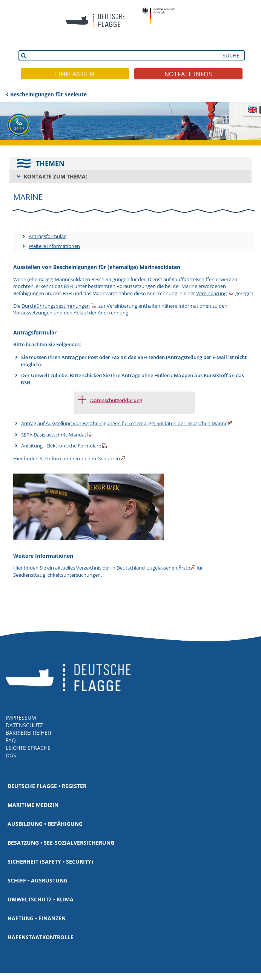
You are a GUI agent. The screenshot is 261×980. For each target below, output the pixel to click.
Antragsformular (47, 236)
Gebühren (109, 458)
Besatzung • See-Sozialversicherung (61, 843)
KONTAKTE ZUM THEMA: (55, 176)
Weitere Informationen (54, 246)
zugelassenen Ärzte (169, 568)
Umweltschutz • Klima (41, 899)
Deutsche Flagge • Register (47, 786)
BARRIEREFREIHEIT (29, 733)
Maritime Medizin (33, 805)
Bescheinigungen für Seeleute (48, 94)
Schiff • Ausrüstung (38, 880)
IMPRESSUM (21, 718)
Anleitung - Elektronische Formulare (61, 446)
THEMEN (50, 163)
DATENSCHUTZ (24, 725)
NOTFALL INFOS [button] (189, 74)
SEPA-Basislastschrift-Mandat (54, 435)
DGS (11, 755)
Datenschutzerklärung (116, 400)
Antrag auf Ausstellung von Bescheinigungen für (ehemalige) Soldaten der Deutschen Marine (124, 423)
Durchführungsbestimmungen (56, 306)
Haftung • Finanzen (37, 918)
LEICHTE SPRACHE (28, 748)
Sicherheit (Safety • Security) (50, 862)
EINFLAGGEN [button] (75, 74)
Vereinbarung (211, 293)
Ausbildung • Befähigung (45, 824)
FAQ (11, 740)
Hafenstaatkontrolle (41, 937)
